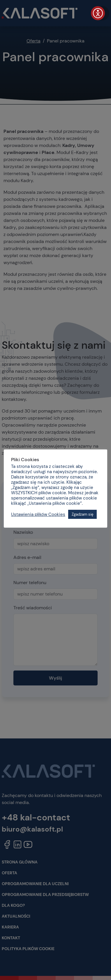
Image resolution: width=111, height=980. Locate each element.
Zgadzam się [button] (82, 514)
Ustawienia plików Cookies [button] (38, 514)
